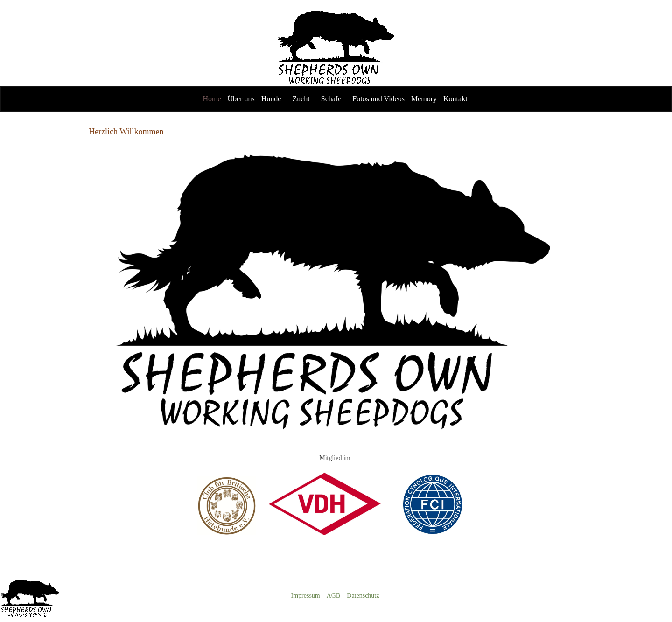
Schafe (331, 99)
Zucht (301, 99)
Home (212, 99)
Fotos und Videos (378, 99)
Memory (424, 99)
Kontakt (455, 99)
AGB (334, 596)
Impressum (306, 596)
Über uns (241, 99)
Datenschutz (363, 596)
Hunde (271, 99)
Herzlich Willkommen (126, 132)
